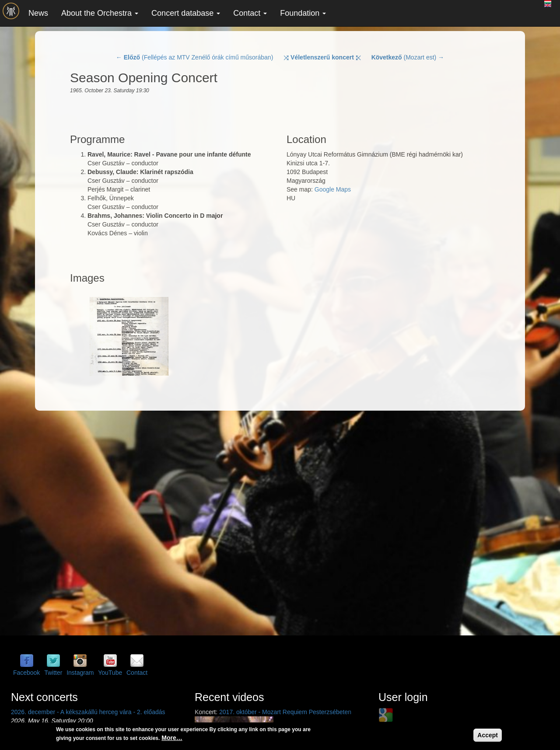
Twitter (53, 673)
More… (172, 738)
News (38, 13)
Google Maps (333, 189)
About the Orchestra (100, 13)
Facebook (26, 673)
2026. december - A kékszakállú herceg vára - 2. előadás (88, 712)
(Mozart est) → (408, 57)
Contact (250, 13)
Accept (488, 735)
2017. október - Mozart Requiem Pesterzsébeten (285, 712)
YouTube (110, 673)
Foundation (303, 13)
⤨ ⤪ (322, 57)
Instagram (80, 673)
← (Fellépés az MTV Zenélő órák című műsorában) (194, 57)
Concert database (186, 13)
